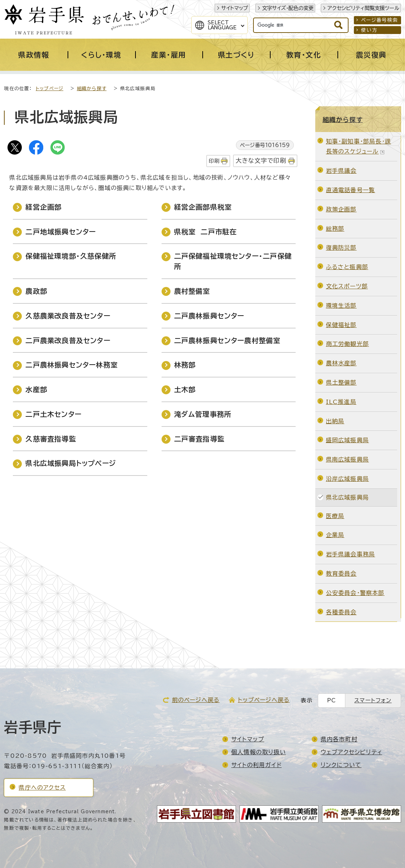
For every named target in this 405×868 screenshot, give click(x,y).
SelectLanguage (222, 25)
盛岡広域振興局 (347, 440)
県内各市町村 (339, 739)
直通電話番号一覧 (351, 190)
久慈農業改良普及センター (68, 316)
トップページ (50, 89)
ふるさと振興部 (347, 267)
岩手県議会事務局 (351, 554)
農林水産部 (341, 363)
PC (332, 700)
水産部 (36, 389)
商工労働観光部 (347, 344)
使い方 (369, 30)
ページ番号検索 (379, 20)
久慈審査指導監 (51, 439)
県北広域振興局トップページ (71, 463)
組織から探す (92, 89)
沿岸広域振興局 (347, 479)
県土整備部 (341, 382)
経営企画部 (43, 207)
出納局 (335, 421)
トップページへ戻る (264, 700)
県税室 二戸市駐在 (206, 232)
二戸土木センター (53, 414)
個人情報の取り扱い (259, 752)
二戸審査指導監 (199, 439)
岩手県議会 (341, 171)
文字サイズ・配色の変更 (288, 8)
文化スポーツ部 (347, 286)
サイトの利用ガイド (256, 765)
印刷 (214, 161)
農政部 (36, 291)
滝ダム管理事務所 (203, 414)
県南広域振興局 (347, 459)
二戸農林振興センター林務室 (71, 365)
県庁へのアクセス (42, 787)
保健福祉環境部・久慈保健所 (71, 256)
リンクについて (341, 765)
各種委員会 (341, 612)
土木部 (185, 389)
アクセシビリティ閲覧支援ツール (363, 8)
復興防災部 (341, 248)
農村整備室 (192, 291)
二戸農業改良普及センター (68, 340)
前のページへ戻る (196, 700)
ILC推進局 (341, 402)
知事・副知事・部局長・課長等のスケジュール (359, 147)
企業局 (335, 535)
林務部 (185, 365)
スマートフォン (373, 700)
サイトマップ (235, 8)
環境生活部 (341, 306)
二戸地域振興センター (61, 232)
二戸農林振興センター (209, 316)
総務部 (335, 229)
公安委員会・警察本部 (355, 593)
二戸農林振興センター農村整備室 (227, 340)
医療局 (335, 516)
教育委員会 (341, 574)
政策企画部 (341, 209)
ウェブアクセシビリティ (351, 752)
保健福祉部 (341, 325)
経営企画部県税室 (203, 207)
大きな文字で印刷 (261, 160)
